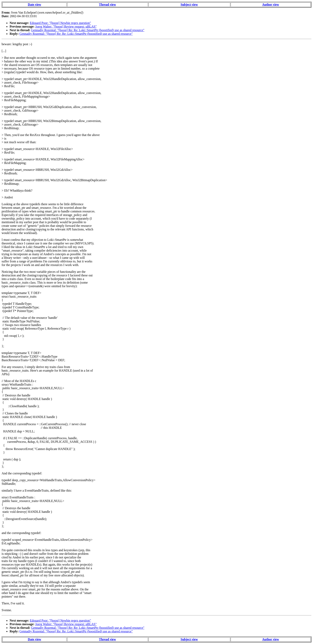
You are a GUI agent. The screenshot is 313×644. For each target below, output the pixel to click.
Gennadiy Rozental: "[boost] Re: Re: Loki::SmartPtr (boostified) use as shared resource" (88, 30)
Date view (34, 4)
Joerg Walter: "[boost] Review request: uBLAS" (66, 26)
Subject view (189, 4)
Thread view (107, 4)
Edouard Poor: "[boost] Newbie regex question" (60, 23)
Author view (271, 4)
